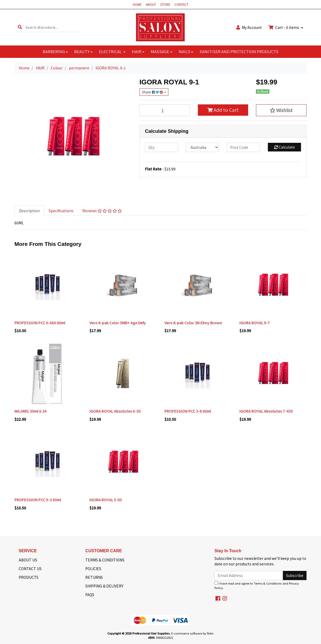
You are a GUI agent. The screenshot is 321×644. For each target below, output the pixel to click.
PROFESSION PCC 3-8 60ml (188, 411)
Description (29, 211)
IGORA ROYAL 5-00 (106, 500)
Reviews (102, 211)
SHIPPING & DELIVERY (104, 586)
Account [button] (249, 27)
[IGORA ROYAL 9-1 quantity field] (165, 110)
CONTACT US (30, 569)
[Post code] (243, 147)
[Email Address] (249, 575)
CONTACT (181, 4)
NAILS (184, 51)
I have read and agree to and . (257, 585)
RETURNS (94, 577)
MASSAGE (160, 51)
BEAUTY (82, 51)
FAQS (90, 595)
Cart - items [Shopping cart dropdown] (284, 27)
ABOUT (151, 4)
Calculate (285, 147)
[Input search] (53, 27)
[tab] (29, 211)
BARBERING (54, 51)
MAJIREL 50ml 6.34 (31, 411)
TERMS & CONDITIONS (105, 560)
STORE (165, 4)
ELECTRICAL (111, 51)
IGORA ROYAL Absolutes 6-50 (115, 411)
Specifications (61, 211)
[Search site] (20, 27)
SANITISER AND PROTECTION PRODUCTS (239, 51)
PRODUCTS (29, 577)
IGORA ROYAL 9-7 (255, 323)
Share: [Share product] (153, 92)
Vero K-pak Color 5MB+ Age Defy (118, 323)
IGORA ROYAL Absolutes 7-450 (266, 411)
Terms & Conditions (268, 583)
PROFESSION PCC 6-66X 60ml (40, 323)
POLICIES (93, 569)
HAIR (137, 51)
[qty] (162, 147)
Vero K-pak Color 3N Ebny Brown (193, 323)
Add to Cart (223, 110)
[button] (281, 110)
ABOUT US (28, 560)
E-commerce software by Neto (192, 633)
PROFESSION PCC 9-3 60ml (38, 500)
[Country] (203, 147)
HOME (137, 4)
